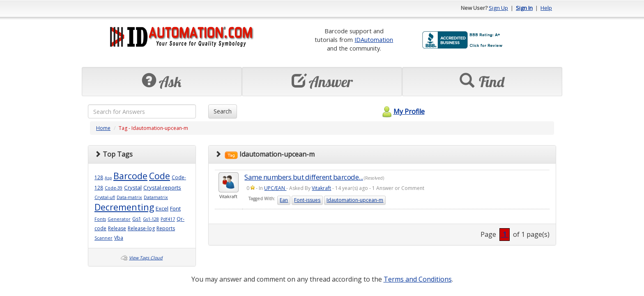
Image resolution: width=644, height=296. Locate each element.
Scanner (103, 238)
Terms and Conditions (418, 279)
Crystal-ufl (105, 197)
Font (175, 208)
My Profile (402, 111)
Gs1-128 (151, 219)
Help (546, 8)
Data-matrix (129, 197)
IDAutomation (374, 39)
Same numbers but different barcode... (304, 177)
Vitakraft (321, 188)
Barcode (130, 176)
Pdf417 (168, 219)
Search (223, 111)
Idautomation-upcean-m (355, 200)
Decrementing (124, 207)
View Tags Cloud (146, 258)
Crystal (133, 187)
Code (160, 176)
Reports (166, 228)
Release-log (141, 228)
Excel (162, 208)
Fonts (100, 219)
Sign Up (498, 8)
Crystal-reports (162, 187)
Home (103, 128)
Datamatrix (156, 197)
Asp (108, 178)
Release (117, 228)
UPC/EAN (275, 188)
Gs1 (137, 219)
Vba (119, 238)
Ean (284, 200)
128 (99, 177)
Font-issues (307, 200)
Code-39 (114, 188)
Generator (119, 219)
